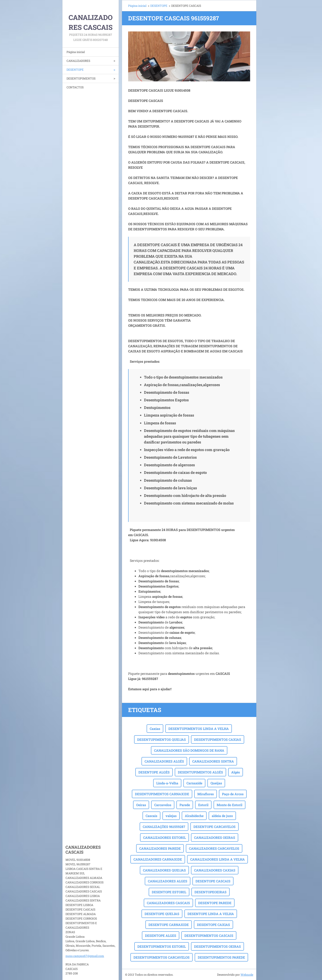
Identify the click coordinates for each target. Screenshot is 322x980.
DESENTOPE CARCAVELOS (214, 827)
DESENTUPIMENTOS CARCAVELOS (162, 957)
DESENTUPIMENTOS (81, 78)
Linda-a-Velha (167, 783)
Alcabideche (194, 816)
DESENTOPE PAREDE (215, 903)
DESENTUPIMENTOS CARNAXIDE (162, 794)
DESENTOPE (75, 70)
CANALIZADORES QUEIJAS (164, 870)
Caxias (155, 729)
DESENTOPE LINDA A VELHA (211, 914)
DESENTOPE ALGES (161, 936)
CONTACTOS (75, 87)
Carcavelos (163, 805)
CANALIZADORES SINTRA (213, 761)
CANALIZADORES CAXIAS (215, 870)
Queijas (216, 783)
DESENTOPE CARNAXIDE (169, 925)
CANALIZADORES (78, 61)
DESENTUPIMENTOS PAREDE (221, 957)
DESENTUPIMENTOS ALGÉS (200, 772)
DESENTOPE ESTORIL (169, 892)
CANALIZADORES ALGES (168, 881)
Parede (185, 805)
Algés (236, 772)
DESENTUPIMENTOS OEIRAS (217, 946)
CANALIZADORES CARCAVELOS (214, 848)
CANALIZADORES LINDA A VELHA (217, 859)
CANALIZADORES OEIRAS (215, 837)
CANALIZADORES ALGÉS (164, 761)
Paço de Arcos (233, 794)
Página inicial (76, 52)
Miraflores (206, 794)
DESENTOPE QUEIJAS (162, 914)
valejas (171, 816)
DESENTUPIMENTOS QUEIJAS (162, 739)
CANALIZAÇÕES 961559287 (164, 827)
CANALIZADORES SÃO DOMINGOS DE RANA (189, 750)
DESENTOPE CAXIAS (213, 925)
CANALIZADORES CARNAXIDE (158, 859)
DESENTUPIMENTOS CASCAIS (209, 936)
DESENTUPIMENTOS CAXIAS (218, 739)
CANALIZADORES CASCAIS (168, 903)
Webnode (247, 975)
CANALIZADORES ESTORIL (164, 837)
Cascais (151, 816)
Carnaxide (194, 783)
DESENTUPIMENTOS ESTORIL (162, 946)
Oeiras (141, 805)
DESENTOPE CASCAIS (213, 881)
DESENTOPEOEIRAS (210, 892)
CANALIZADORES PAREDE (160, 848)
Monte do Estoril (229, 805)
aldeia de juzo (222, 816)
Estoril (203, 805)
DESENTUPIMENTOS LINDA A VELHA (199, 729)
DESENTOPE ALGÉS (154, 772)
